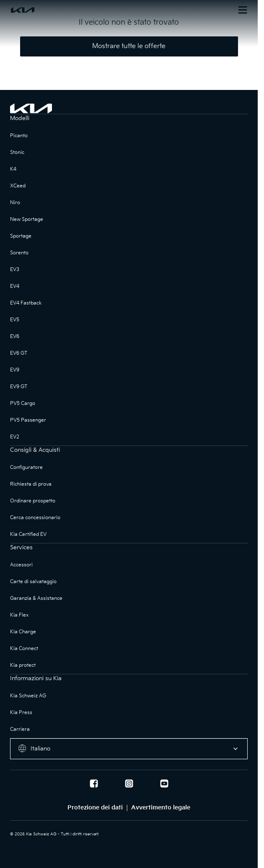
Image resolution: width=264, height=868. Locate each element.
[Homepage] (70, 10)
